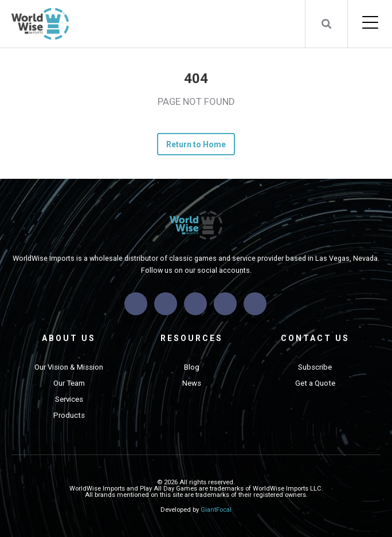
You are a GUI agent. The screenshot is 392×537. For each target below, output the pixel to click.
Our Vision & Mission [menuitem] (69, 367)
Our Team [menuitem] (69, 383)
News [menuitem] (192, 383)
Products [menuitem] (69, 415)
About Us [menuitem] (69, 338)
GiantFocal (216, 510)
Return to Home (196, 144)
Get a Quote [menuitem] (315, 383)
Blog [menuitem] (192, 367)
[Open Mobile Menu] (370, 23)
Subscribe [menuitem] (315, 367)
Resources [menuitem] (192, 338)
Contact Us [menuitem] (315, 338)
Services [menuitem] (69, 399)
